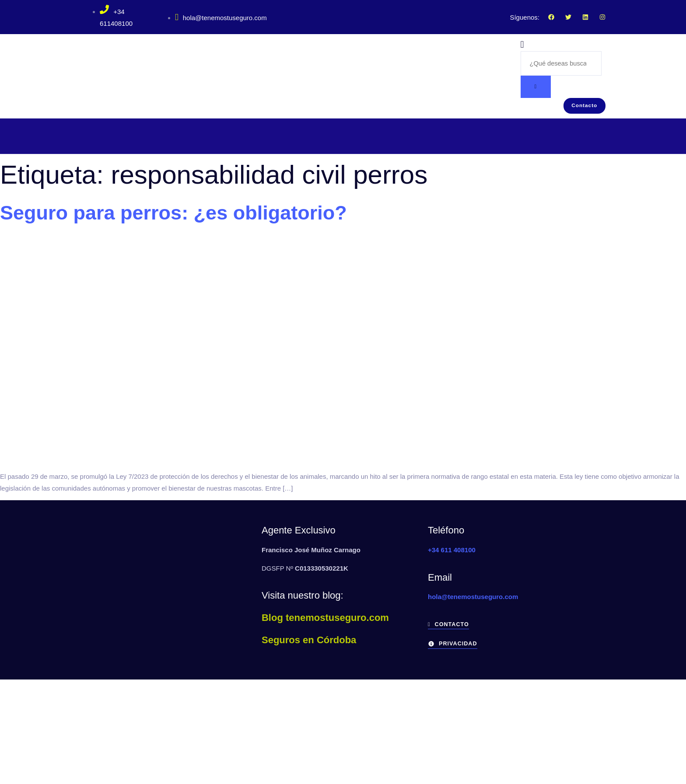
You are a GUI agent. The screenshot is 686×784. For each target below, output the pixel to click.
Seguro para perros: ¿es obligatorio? (173, 216)
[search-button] (536, 87)
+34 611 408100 (452, 553)
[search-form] (561, 64)
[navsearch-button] (522, 45)
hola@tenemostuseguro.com (221, 18)
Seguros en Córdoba (309, 643)
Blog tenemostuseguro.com (325, 620)
